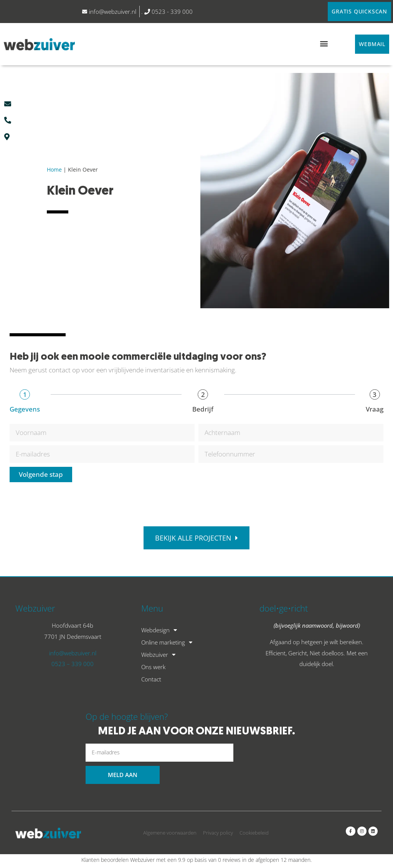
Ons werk (153, 667)
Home (54, 170)
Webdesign (159, 630)
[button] (324, 43)
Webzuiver (158, 655)
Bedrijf (203, 409)
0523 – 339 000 (73, 664)
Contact (151, 679)
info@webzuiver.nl (73, 653)
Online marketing (167, 642)
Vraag (375, 409)
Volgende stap (41, 474)
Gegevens (25, 409)
